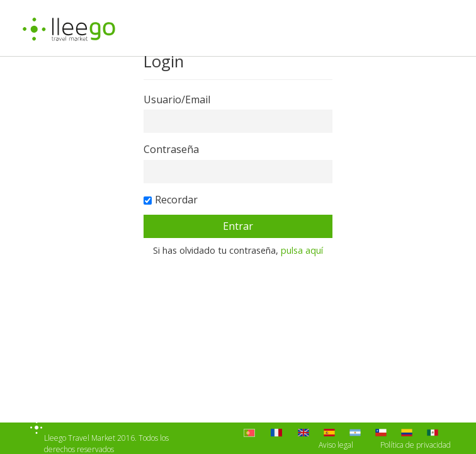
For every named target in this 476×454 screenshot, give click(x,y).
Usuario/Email (177, 99)
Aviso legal (336, 445)
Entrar (238, 226)
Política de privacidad (416, 445)
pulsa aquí (302, 250)
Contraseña (171, 149)
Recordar (176, 200)
